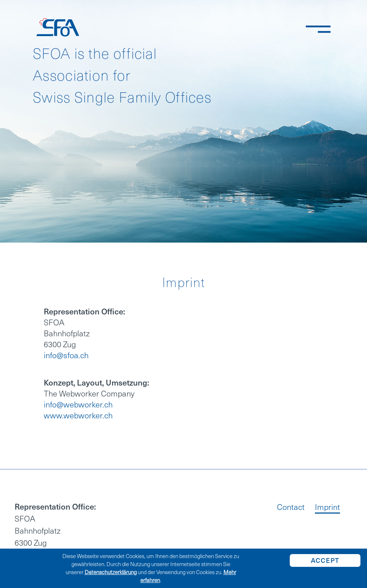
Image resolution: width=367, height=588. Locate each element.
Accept (325, 561)
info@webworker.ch (78, 405)
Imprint (327, 508)
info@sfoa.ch (66, 355)
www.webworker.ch (78, 416)
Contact (291, 508)
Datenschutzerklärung (111, 572)
